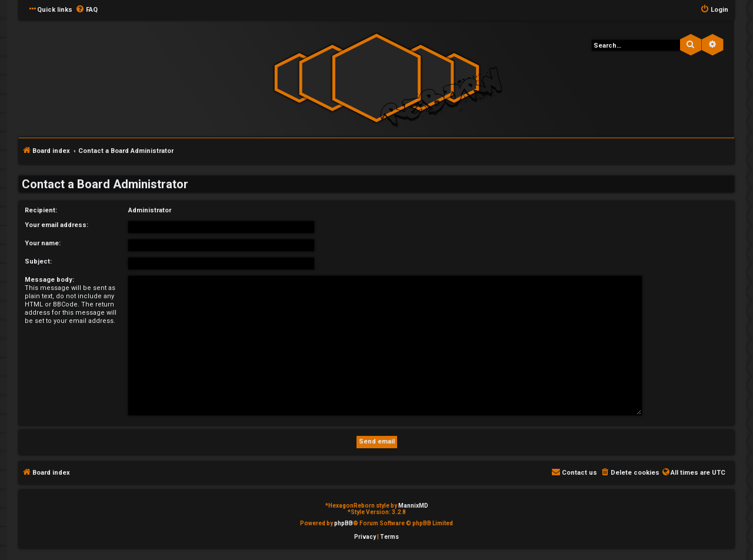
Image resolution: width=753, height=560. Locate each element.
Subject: (38, 261)
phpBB (344, 523)
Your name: (43, 243)
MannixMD (413, 506)
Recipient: (41, 210)
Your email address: (56, 225)
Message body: (49, 280)
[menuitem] (86, 10)
